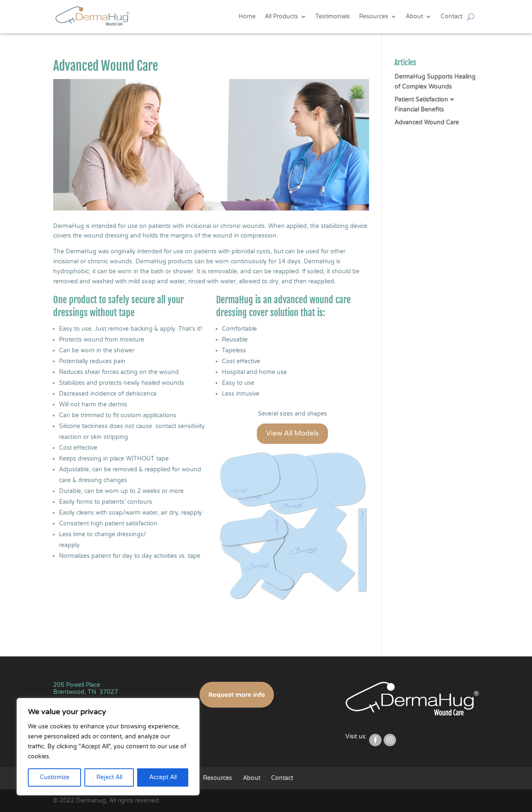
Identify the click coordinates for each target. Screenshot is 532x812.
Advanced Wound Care (427, 123)
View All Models (292, 433)
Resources (374, 16)
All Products (281, 16)
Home (247, 16)
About (414, 16)
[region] (108, 747)
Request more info (237, 695)
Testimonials (333, 16)
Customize (55, 777)
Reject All (109, 777)
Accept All (163, 777)
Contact (452, 16)
